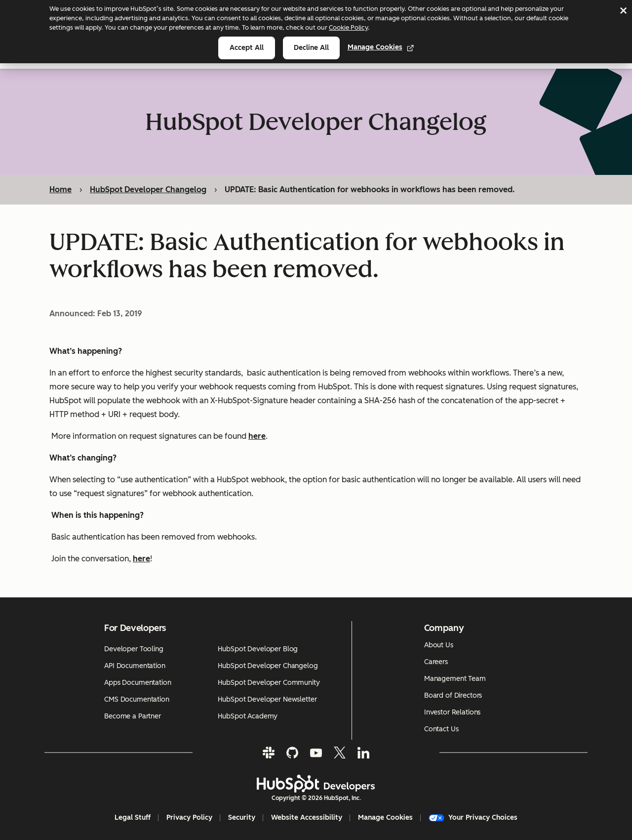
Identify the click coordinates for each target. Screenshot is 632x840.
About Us (439, 645)
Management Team (455, 679)
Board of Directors (453, 695)
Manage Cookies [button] (385, 818)
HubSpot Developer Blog (258, 649)
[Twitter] (340, 753)
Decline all (311, 48)
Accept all (247, 48)
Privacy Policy (189, 818)
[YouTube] (316, 753)
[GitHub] (292, 753)
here (141, 559)
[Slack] (269, 753)
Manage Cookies (381, 47)
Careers (436, 662)
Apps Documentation (138, 683)
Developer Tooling (134, 649)
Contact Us (441, 729)
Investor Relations (452, 712)
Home (60, 189)
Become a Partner (133, 716)
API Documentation (135, 666)
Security (242, 818)
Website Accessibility (307, 818)
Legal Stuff (133, 818)
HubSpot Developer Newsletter (267, 699)
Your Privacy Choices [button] (473, 818)
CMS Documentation (137, 699)
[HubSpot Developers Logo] (316, 784)
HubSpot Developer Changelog (148, 189)
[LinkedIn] (363, 753)
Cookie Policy (348, 27)
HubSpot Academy (248, 716)
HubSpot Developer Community (269, 683)
